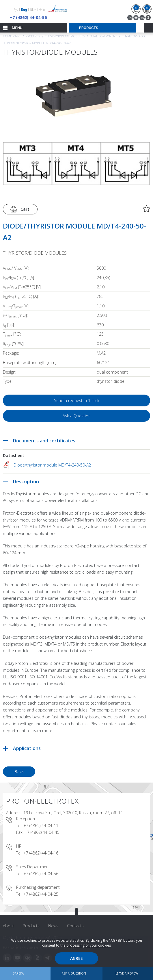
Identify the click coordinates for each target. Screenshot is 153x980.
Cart (25, 209)
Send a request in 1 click (77, 400)
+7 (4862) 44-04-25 (41, 894)
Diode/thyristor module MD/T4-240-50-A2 (52, 465)
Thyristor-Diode (134, 36)
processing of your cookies (89, 945)
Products (33, 36)
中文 (42, 9)
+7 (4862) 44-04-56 (28, 17)
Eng (24, 9)
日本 (33, 9)
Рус (16, 9)
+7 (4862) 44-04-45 (42, 832)
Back (19, 771)
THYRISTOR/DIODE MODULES (65, 36)
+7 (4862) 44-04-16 (41, 853)
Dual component (103, 36)
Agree (76, 958)
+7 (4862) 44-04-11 (41, 826)
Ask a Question (77, 416)
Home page (12, 36)
